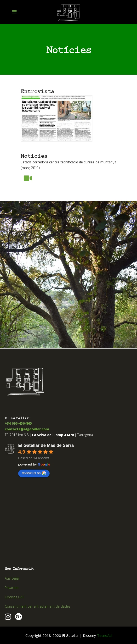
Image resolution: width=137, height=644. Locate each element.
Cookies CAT (14, 597)
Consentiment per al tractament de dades (38, 606)
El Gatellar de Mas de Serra (46, 445)
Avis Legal (12, 578)
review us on (34, 473)
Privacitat (12, 588)
